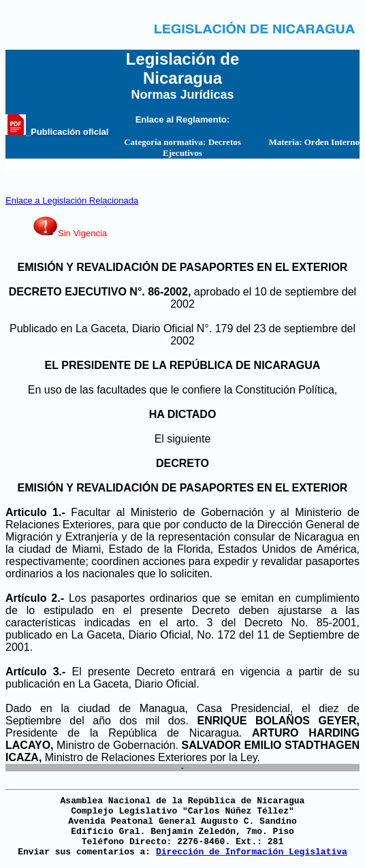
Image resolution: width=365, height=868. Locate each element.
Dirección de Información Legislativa (252, 852)
